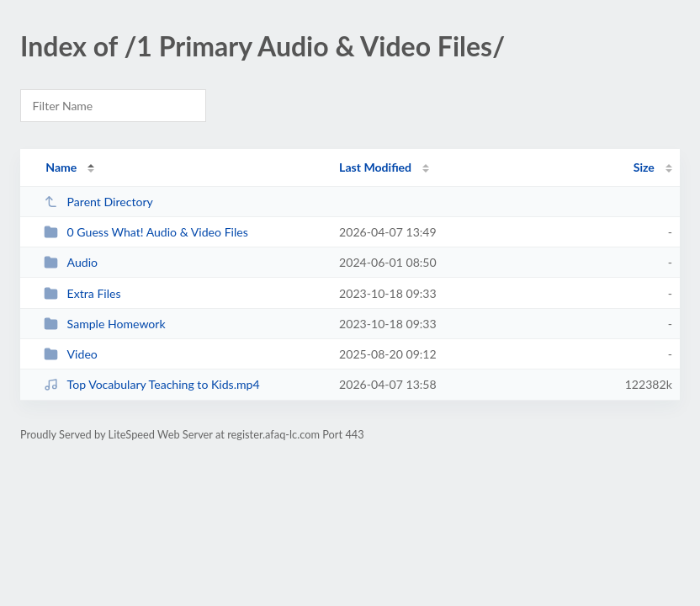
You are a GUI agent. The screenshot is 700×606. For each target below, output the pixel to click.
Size (644, 167)
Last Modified (375, 167)
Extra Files (82, 293)
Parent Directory (98, 202)
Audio (71, 262)
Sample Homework (104, 324)
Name (61, 167)
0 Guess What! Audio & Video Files (146, 232)
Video (71, 354)
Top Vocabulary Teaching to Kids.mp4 (151, 384)
